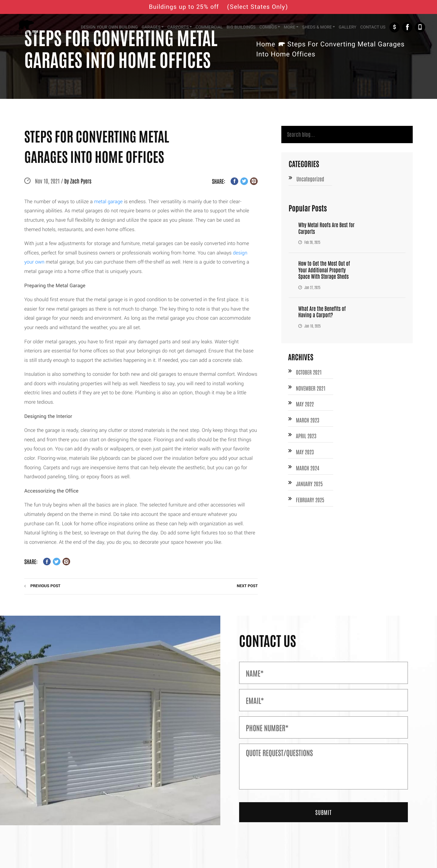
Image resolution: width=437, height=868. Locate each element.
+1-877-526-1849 (420, 28)
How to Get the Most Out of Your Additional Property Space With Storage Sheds (325, 271)
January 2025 (310, 487)
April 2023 (307, 438)
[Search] (347, 135)
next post (247, 586)
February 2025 (311, 503)
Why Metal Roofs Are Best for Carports (327, 229)
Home (266, 44)
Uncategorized (311, 180)
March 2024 (308, 471)
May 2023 (305, 455)
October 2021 (309, 373)
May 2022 (305, 406)
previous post (45, 586)
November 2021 (311, 389)
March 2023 (308, 422)
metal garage (108, 202)
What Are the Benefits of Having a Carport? (323, 313)
